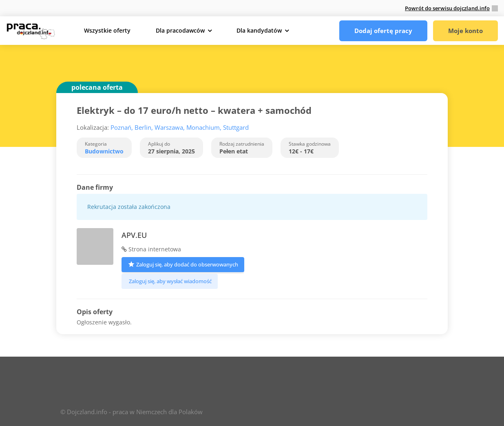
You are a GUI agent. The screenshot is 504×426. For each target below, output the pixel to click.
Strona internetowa (151, 249)
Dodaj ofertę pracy (383, 31)
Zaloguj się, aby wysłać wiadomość (170, 281)
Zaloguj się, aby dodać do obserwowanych (183, 264)
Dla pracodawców (180, 30)
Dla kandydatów (259, 30)
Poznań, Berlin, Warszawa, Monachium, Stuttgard (180, 127)
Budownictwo (104, 151)
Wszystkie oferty (107, 30)
